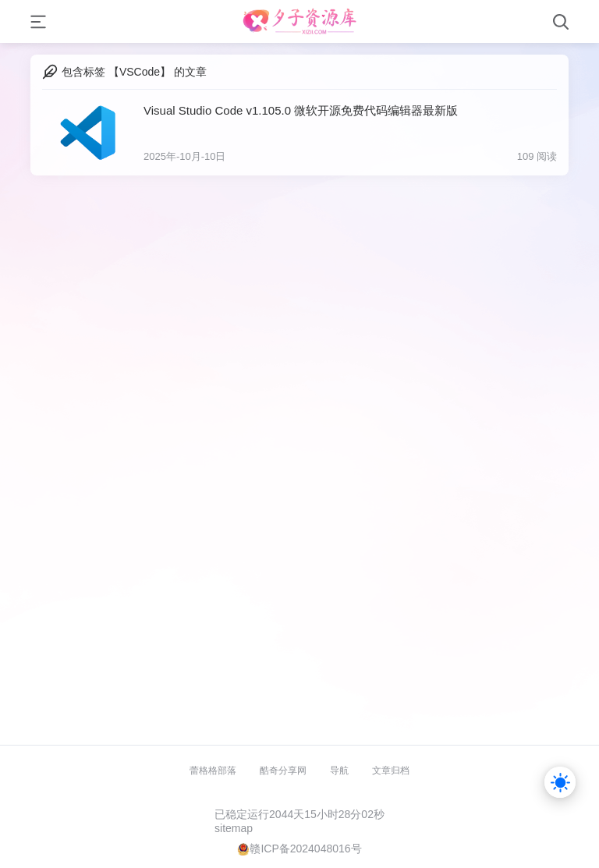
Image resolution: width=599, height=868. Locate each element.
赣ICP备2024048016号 (305, 849)
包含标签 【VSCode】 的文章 (134, 72)
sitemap (234, 828)
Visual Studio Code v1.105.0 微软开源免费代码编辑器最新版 (301, 110)
